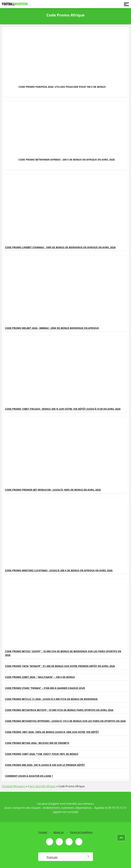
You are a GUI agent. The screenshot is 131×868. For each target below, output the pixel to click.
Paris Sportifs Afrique (42, 786)
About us (59, 832)
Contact (43, 832)
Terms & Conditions (81, 832)
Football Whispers (14, 786)
